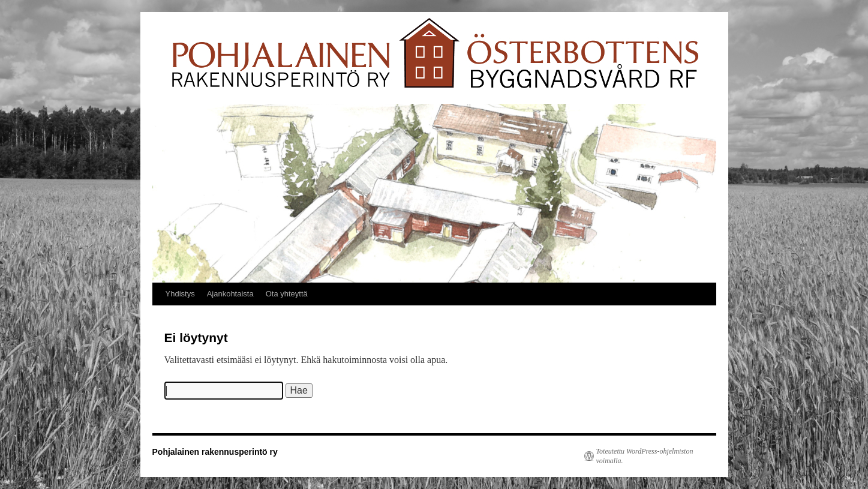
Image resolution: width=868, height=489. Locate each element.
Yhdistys (180, 294)
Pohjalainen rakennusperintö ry (215, 452)
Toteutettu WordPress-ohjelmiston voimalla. (645, 456)
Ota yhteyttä (287, 294)
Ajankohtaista (230, 294)
